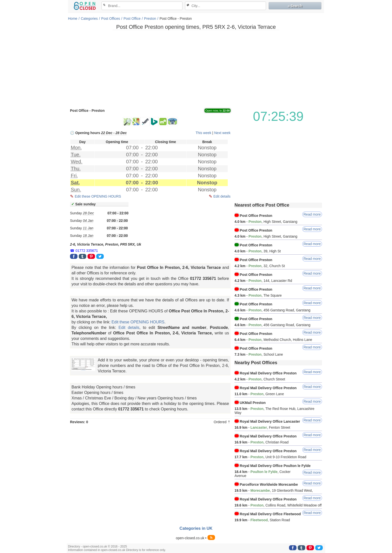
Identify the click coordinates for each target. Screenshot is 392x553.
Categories (89, 19)
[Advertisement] (196, 69)
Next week (222, 133)
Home (73, 19)
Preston (150, 19)
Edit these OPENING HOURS (98, 196)
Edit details (222, 196)
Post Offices (111, 19)
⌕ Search (295, 6)
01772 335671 (87, 251)
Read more (312, 214)
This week (203, 133)
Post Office (132, 19)
